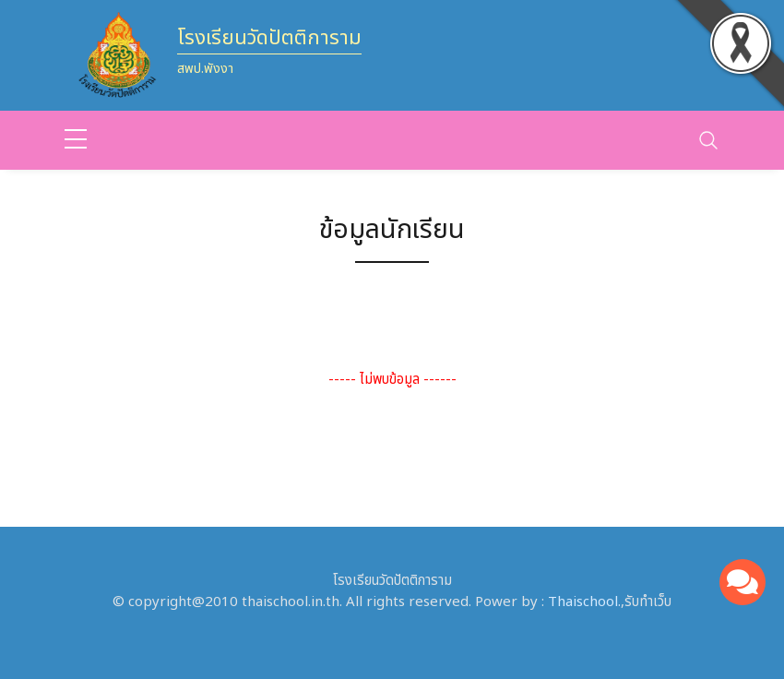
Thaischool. (584, 602)
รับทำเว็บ (648, 602)
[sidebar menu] (76, 140)
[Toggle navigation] (708, 140)
